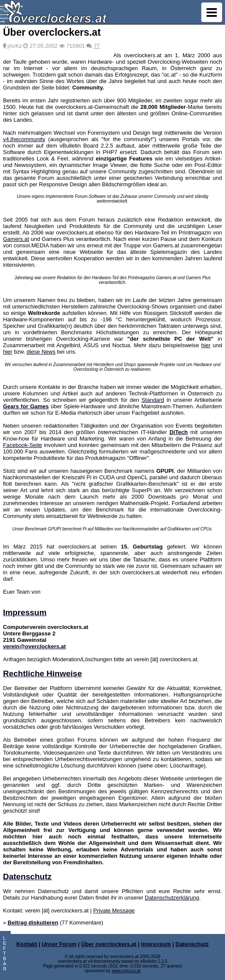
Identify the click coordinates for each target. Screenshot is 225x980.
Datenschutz (27, 877)
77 (97, 46)
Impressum (25, 612)
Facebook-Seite (23, 445)
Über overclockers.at (109, 944)
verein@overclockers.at (34, 646)
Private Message (114, 911)
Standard (153, 400)
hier (206, 345)
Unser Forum (59, 944)
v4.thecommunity (24, 139)
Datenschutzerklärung (172, 898)
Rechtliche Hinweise (43, 673)
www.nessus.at (126, 971)
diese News (41, 352)
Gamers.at (16, 239)
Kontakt (27, 944)
